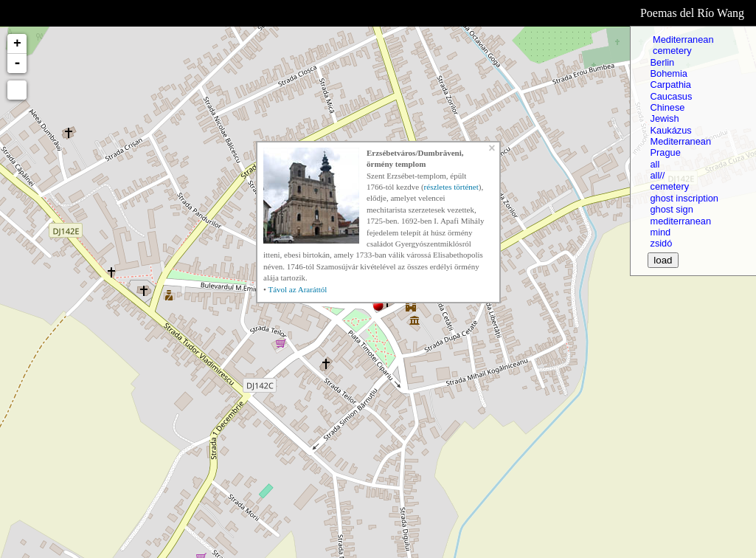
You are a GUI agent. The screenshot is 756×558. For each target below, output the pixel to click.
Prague (665, 152)
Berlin (662, 62)
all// (657, 175)
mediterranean (680, 221)
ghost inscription (684, 198)
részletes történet (451, 187)
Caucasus (671, 96)
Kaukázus (670, 130)
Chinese (667, 107)
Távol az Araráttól (297, 289)
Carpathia (670, 85)
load (663, 260)
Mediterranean (682, 39)
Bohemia (669, 73)
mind (660, 232)
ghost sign (671, 209)
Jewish (664, 118)
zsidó (661, 243)
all (655, 164)
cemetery (670, 51)
